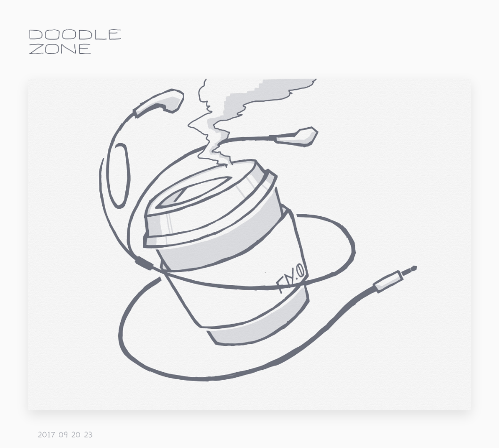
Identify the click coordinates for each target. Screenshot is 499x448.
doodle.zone (75, 42)
